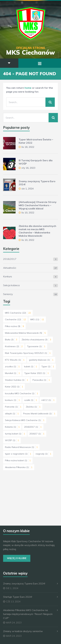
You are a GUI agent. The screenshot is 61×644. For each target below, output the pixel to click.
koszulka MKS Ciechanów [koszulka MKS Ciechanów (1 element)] (21, 393)
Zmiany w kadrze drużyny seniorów (23, 631)
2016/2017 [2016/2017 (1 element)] (33, 427)
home (28, 88)
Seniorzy (8, 294)
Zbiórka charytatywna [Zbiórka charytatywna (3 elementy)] (36, 340)
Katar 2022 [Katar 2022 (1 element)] (14, 387)
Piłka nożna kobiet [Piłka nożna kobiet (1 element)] (18, 460)
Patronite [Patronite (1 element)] (13, 407)
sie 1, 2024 (28, 189)
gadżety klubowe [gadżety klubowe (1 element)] (41, 360)
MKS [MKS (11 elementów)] (37, 319)
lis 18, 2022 (28, 147)
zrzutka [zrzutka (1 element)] (12, 366)
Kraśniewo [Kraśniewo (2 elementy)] (14, 346)
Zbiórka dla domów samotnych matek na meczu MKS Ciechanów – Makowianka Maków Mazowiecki (37, 231)
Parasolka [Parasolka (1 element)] (41, 380)
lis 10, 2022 (28, 213)
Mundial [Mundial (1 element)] (12, 373)
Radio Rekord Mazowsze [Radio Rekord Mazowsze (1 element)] (21, 447)
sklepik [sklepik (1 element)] (12, 414)
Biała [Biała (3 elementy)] (11, 340)
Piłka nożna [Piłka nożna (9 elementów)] (14, 326)
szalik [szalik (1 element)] (31, 400)
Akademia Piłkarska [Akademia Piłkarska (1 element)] (19, 467)
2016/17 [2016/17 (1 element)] (37, 434)
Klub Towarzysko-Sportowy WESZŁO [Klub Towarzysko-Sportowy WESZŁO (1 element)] (28, 353)
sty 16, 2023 (28, 168)
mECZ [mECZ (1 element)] (48, 400)
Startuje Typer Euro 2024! (18, 597)
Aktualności (10, 268)
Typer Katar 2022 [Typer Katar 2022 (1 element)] (36, 373)
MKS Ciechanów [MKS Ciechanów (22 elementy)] (18, 313)
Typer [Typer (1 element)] (48, 366)
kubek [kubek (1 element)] (30, 366)
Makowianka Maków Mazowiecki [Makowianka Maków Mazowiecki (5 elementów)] (25, 333)
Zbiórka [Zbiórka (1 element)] (33, 407)
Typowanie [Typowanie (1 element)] (36, 346)
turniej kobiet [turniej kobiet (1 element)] (15, 434)
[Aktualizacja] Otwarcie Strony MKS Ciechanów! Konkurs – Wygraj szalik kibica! (38, 205)
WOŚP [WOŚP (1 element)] (12, 440)
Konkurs (8, 276)
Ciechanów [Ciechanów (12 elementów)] (15, 319)
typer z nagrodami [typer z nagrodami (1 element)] (18, 454)
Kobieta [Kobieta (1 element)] (12, 427)
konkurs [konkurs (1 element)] (12, 400)
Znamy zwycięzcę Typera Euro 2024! (24, 583)
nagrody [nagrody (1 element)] (43, 454)
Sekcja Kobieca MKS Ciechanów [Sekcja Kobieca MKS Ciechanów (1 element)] (25, 420)
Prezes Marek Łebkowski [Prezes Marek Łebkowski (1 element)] (39, 414)
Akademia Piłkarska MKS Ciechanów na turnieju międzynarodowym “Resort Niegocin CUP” (28, 614)
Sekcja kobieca (11, 285)
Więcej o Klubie (17, 558)
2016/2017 (10, 259)
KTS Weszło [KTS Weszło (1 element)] (15, 360)
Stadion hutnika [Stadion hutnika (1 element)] (16, 380)
